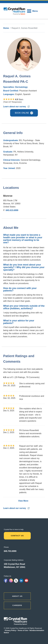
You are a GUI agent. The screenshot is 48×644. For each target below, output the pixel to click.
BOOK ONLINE (24, 113)
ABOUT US (17, 596)
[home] (14, 11)
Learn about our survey (17, 107)
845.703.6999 (10, 551)
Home (6, 28)
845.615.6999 (12, 210)
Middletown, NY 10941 (15, 567)
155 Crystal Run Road (14, 564)
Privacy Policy (10, 630)
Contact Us (17, 536)
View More (23, 501)
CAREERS (17, 605)
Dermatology (21, 87)
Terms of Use (23, 630)
